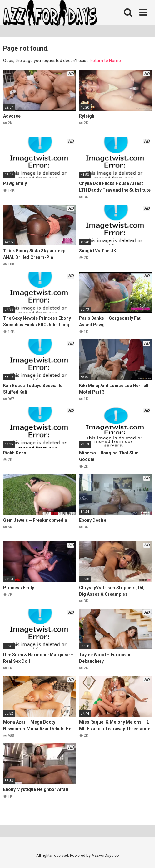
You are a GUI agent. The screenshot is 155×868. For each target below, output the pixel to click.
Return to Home (105, 61)
